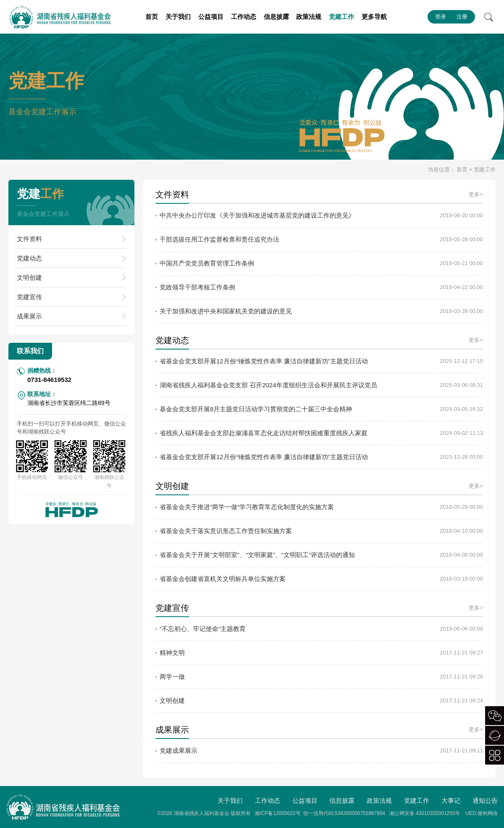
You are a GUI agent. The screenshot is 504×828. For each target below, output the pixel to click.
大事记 (451, 800)
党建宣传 (29, 297)
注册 (462, 17)
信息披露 (276, 17)
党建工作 (341, 17)
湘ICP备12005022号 (277, 813)
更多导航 (374, 17)
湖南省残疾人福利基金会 (202, 813)
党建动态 (29, 258)
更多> (476, 194)
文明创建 (29, 277)
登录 (441, 17)
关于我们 (178, 17)
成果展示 (29, 316)
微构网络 (488, 813)
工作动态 (244, 17)
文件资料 (29, 239)
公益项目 (211, 17)
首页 (152, 17)
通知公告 (485, 800)
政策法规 (309, 17)
